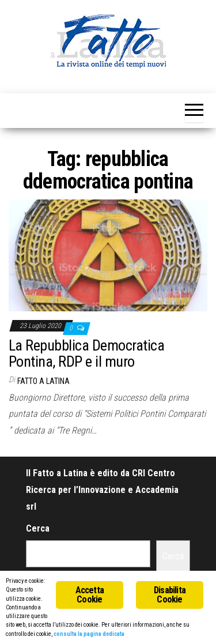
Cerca (38, 528)
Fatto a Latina (43, 381)
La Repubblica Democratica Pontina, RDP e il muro (86, 354)
